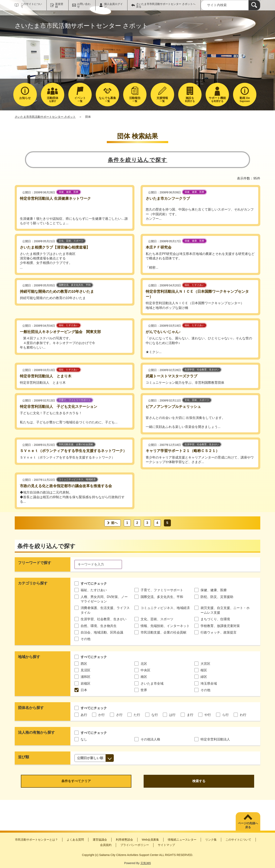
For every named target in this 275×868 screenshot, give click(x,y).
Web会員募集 (150, 840)
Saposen (245, 99)
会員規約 (106, 845)
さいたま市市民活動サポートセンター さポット (45, 117)
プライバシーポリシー (135, 845)
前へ (114, 523)
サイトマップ (166, 845)
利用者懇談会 (124, 840)
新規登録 (59, 5)
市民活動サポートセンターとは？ (36, 840)
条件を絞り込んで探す (138, 160)
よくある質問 (75, 840)
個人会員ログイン (113, 5)
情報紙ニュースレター (182, 840)
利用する (190, 99)
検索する (199, 781)
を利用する (217, 99)
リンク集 (211, 840)
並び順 (24, 757)
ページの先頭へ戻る (248, 825)
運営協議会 (100, 840)
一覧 (80, 99)
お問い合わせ (84, 5)
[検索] (254, 5)
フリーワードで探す (35, 563)
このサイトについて (31, 5)
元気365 (146, 863)
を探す (53, 99)
